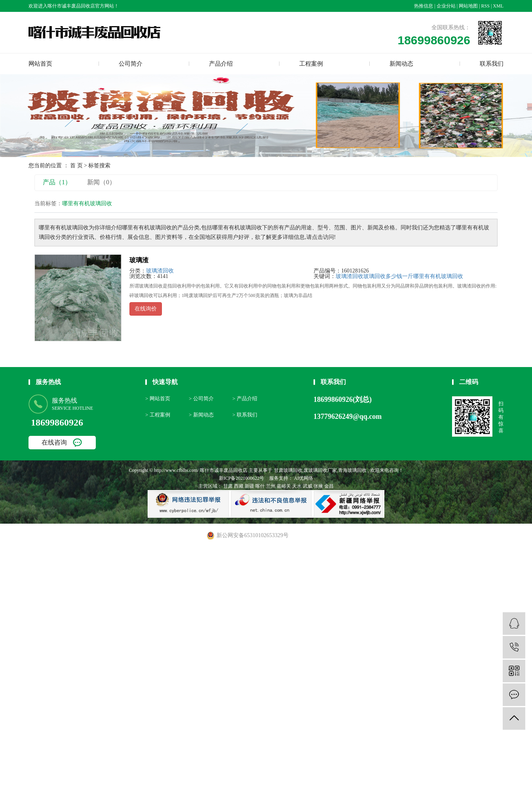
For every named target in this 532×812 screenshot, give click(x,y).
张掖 (318, 486)
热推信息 (424, 6)
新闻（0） (101, 182)
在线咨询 (54, 442)
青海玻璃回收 (352, 470)
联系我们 (492, 64)
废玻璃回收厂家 (320, 470)
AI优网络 (303, 478)
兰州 (271, 486)
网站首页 (40, 64)
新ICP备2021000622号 (242, 478)
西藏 (239, 486)
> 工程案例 (158, 415)
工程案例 (311, 64)
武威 (308, 486)
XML (498, 6)
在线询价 (146, 309)
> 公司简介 (201, 398)
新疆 (249, 486)
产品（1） (57, 182)
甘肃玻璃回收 (288, 470)
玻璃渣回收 (160, 271)
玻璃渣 (139, 260)
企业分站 (446, 6)
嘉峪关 (284, 486)
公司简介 (131, 64)
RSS (485, 6)
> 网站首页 (158, 398)
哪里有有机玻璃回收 (438, 276)
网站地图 (468, 6)
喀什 (260, 486)
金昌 (329, 486)
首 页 (76, 166)
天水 (297, 486)
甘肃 (228, 486)
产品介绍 (221, 64)
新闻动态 (401, 64)
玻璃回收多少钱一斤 (388, 276)
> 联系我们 (245, 415)
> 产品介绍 (245, 398)
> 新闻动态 (201, 415)
